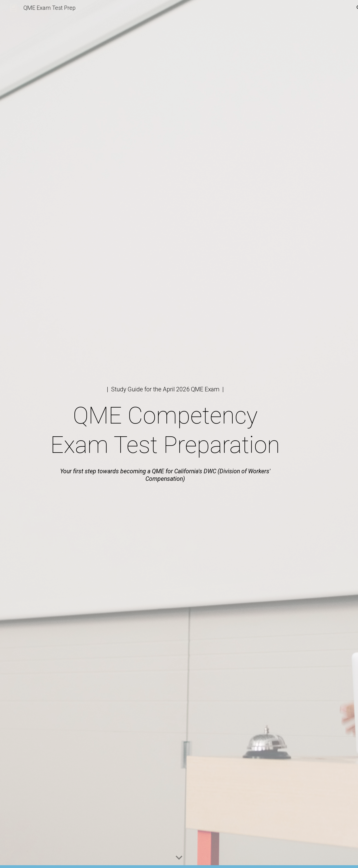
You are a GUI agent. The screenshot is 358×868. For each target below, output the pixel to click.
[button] (179, 858)
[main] (165, 389)
